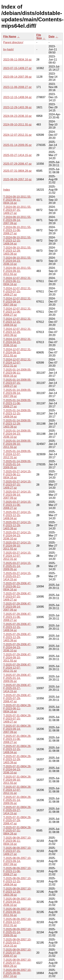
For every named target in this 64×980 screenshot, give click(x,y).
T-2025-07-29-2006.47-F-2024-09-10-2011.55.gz (17, 658)
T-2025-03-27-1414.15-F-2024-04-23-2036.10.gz (17, 536)
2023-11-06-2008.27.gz (17, 87)
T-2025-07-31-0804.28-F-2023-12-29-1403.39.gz (17, 759)
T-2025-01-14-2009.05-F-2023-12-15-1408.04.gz (17, 414)
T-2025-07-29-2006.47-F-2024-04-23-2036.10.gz (17, 647)
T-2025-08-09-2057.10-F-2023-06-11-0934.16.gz (17, 841)
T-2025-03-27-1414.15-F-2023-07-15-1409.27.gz (17, 485)
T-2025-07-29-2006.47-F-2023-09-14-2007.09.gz (17, 607)
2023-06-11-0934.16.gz (17, 60)
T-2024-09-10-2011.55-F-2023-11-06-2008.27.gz (17, 230)
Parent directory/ (13, 42)
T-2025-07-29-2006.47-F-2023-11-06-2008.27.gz (17, 617)
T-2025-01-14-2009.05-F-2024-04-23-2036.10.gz (17, 434)
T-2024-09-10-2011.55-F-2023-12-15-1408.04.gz (17, 241)
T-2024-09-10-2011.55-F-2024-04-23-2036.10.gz (17, 261)
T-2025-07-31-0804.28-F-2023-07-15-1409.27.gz (17, 719)
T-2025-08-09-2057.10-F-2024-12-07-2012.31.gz (17, 922)
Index (7, 190)
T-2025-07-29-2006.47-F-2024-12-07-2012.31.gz (17, 668)
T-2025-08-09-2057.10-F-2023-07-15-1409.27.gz (17, 851)
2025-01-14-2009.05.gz (17, 145)
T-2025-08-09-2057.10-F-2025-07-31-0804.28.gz (17, 963)
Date (52, 37)
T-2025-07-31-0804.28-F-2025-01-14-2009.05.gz (17, 800)
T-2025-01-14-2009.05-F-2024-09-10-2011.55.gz (17, 444)
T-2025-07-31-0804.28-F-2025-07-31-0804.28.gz (17, 831)
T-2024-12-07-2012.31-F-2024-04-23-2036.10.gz (17, 342)
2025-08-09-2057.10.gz (17, 179)
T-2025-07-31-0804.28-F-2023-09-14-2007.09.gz (17, 729)
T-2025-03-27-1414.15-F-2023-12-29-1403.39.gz (17, 525)
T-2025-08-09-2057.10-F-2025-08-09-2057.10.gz (17, 973)
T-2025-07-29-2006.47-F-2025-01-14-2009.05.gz (17, 678)
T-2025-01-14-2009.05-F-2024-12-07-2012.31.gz (17, 454)
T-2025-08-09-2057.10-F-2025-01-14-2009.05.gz (17, 932)
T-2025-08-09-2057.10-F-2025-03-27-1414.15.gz (17, 943)
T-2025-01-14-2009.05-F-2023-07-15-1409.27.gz (17, 383)
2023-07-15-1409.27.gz (17, 68)
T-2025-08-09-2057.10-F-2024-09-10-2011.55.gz (17, 912)
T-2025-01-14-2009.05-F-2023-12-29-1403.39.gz (17, 424)
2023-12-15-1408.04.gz (17, 97)
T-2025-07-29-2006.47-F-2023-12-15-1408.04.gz (17, 627)
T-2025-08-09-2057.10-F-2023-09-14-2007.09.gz (17, 861)
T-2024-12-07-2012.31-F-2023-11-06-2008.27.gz (17, 312)
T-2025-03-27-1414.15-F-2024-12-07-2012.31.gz (17, 556)
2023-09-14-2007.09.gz (17, 77)
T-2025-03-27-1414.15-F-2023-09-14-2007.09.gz (17, 495)
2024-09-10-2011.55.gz (17, 125)
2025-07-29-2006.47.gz (17, 164)
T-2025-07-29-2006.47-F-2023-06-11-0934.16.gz (17, 586)
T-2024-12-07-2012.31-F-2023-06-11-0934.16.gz (17, 281)
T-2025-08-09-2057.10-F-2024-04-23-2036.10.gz (17, 902)
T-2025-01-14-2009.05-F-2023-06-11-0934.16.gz (17, 373)
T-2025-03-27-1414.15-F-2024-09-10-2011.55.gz (17, 546)
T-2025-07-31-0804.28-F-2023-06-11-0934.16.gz (17, 708)
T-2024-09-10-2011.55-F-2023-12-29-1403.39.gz (17, 251)
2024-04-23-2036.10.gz (17, 116)
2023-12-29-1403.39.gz (17, 107)
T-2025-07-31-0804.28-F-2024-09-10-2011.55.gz (17, 780)
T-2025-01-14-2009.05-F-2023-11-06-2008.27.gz (17, 403)
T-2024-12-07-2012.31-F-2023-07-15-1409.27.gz (17, 291)
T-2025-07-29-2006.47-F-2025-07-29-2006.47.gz (17, 698)
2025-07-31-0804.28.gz (17, 171)
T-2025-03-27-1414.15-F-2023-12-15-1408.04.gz (17, 515)
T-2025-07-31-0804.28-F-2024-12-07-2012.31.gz (17, 790)
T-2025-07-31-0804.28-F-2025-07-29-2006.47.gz (17, 820)
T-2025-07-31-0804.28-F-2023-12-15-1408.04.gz (17, 749)
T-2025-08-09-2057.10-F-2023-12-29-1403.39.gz (17, 892)
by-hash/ (8, 49)
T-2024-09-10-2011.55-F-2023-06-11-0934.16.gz (17, 200)
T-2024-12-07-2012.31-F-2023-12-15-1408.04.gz (17, 322)
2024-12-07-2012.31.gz (17, 135)
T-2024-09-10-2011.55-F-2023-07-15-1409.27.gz (17, 210)
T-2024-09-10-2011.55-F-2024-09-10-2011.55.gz (17, 271)
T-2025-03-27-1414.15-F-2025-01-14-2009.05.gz (17, 566)
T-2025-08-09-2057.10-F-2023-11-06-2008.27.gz (17, 871)
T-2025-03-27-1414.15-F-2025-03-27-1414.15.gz (17, 576)
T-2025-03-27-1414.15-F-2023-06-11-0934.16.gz (17, 475)
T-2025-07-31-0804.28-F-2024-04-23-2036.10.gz (17, 770)
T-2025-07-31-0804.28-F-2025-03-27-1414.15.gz (17, 810)
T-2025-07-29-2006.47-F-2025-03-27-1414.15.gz (17, 688)
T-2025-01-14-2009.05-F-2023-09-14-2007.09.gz (17, 393)
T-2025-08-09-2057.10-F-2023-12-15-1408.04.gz (17, 881)
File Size (39, 37)
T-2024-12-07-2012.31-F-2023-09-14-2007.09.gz (17, 302)
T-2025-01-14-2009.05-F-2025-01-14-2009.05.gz (17, 464)
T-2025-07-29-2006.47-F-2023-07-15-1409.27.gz (17, 597)
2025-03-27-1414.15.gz (17, 155)
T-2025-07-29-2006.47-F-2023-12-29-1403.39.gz (17, 637)
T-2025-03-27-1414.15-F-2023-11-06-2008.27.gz (17, 505)
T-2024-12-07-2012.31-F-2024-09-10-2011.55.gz (17, 352)
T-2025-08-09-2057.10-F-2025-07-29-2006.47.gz (17, 953)
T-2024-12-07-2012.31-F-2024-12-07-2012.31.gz (17, 363)
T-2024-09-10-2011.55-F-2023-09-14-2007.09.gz (17, 220)
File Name (10, 37)
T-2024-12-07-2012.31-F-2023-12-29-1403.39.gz (17, 332)
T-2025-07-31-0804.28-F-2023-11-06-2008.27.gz (17, 739)
